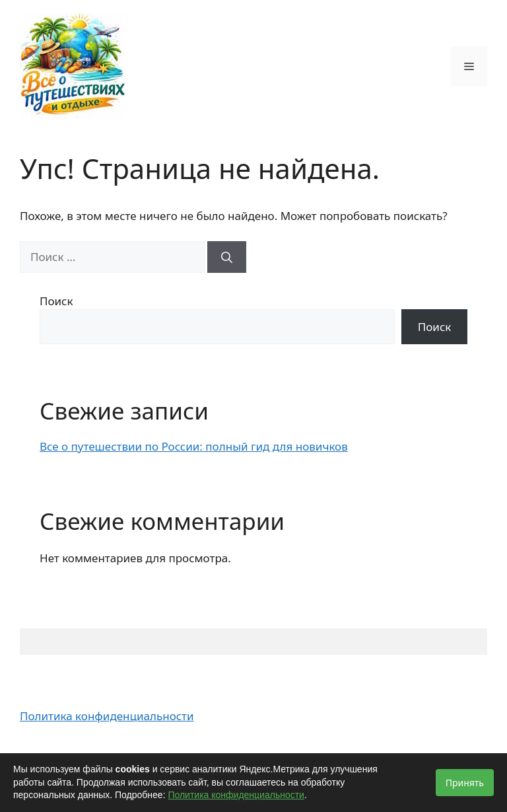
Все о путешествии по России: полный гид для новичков (194, 446)
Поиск (56, 301)
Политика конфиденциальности (107, 716)
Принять (465, 783)
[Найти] (227, 257)
